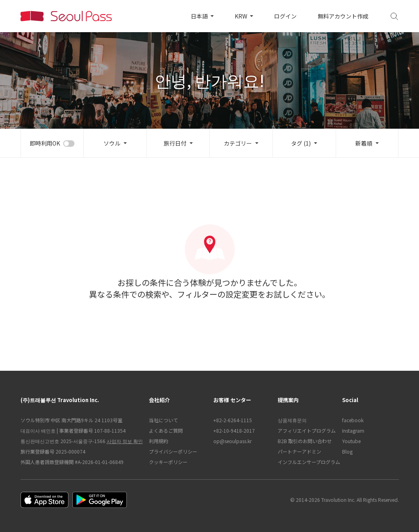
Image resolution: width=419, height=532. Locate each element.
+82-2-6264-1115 (233, 420)
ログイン (285, 16)
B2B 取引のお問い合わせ (305, 441)
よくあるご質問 (166, 430)
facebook (353, 420)
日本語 (200, 16)
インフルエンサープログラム (306, 462)
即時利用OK (45, 143)
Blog (347, 451)
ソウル (112, 143)
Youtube (351, 441)
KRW (241, 16)
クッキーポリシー (168, 462)
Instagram (353, 430)
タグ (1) (301, 143)
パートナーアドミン (299, 451)
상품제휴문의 (292, 420)
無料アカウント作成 (343, 16)
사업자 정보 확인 (125, 441)
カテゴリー (238, 143)
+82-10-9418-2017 (234, 430)
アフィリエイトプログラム (306, 430)
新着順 (364, 143)
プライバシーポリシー (173, 451)
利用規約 (159, 441)
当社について (163, 420)
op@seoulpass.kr (232, 441)
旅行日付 (175, 143)
